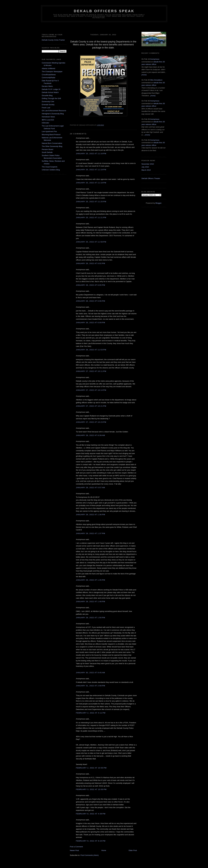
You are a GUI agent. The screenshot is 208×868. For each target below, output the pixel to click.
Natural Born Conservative (52, 143)
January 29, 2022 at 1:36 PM (90, 515)
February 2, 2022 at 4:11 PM (91, 713)
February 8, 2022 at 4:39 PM (91, 814)
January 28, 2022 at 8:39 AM (90, 435)
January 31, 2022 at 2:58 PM (90, 686)
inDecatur (46, 123)
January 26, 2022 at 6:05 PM (90, 285)
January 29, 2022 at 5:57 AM (90, 488)
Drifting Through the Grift (51, 98)
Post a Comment (76, 847)
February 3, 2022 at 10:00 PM (91, 789)
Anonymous (155, 59)
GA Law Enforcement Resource (54, 111)
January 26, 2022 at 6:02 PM (90, 263)
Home (104, 850)
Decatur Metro (47, 86)
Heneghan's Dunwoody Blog (53, 114)
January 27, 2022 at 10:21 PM (91, 406)
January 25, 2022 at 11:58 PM (91, 242)
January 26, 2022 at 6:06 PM (90, 301)
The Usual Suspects (50, 167)
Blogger (158, 203)
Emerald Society (48, 105)
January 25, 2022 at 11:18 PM (91, 170)
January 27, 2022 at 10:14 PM (91, 390)
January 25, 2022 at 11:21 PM (91, 218)
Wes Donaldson (156, 80)
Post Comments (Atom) (90, 855)
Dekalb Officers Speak (104, 11)
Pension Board (47, 149)
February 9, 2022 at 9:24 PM (91, 841)
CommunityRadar (49, 78)
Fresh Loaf (46, 108)
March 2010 (146, 170)
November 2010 (148, 164)
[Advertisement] (104, 27)
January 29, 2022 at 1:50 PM (90, 618)
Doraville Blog (47, 95)
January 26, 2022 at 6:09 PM (90, 323)
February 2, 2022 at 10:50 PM (91, 768)
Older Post (133, 850)
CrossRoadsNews (49, 75)
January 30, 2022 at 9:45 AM (90, 673)
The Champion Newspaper (52, 72)
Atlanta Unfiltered (48, 68)
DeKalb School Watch (50, 92)
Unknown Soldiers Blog (51, 170)
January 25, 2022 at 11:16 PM (91, 154)
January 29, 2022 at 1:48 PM (90, 602)
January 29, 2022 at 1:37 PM (90, 533)
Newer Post (74, 850)
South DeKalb (47, 152)
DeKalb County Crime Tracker (53, 40)
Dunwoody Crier (48, 101)
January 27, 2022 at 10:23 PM (91, 422)
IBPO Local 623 (48, 120)
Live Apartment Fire (49, 131)
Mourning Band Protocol (51, 135)
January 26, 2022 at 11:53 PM (91, 350)
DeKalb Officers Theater (151, 178)
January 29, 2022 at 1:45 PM (90, 580)
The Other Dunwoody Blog (52, 146)
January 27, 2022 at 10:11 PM (91, 371)
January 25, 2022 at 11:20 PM (91, 202)
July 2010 (145, 167)
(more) (144, 75)
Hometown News (48, 117)
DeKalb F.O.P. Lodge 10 (51, 89)
